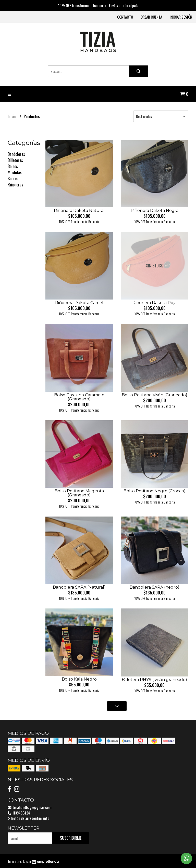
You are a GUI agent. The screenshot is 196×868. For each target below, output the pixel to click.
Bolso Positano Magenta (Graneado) (79, 493)
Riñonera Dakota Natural (79, 211)
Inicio (12, 116)
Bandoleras (16, 154)
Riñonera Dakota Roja (155, 303)
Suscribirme (71, 838)
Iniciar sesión (181, 17)
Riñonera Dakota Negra (155, 211)
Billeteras (15, 160)
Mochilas (15, 172)
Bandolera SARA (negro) (155, 587)
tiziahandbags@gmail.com (29, 807)
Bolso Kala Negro (79, 679)
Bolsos (13, 166)
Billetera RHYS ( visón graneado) (154, 680)
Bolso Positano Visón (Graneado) (155, 395)
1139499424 (19, 813)
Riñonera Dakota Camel (79, 303)
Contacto (125, 17)
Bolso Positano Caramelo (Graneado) (79, 397)
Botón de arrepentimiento (28, 818)
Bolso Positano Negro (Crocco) (155, 491)
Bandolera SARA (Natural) (79, 587)
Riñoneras (15, 185)
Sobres (13, 179)
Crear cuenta (151, 17)
